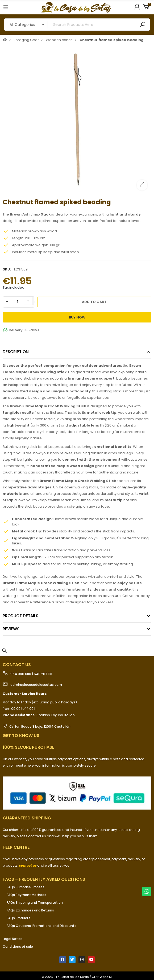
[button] (5, 651)
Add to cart (94, 302)
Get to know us (21, 736)
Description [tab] (16, 352)
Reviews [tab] (11, 629)
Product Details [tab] (20, 616)
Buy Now (77, 317)
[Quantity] (18, 302)
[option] (77, 120)
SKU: (7, 269)
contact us (28, 865)
